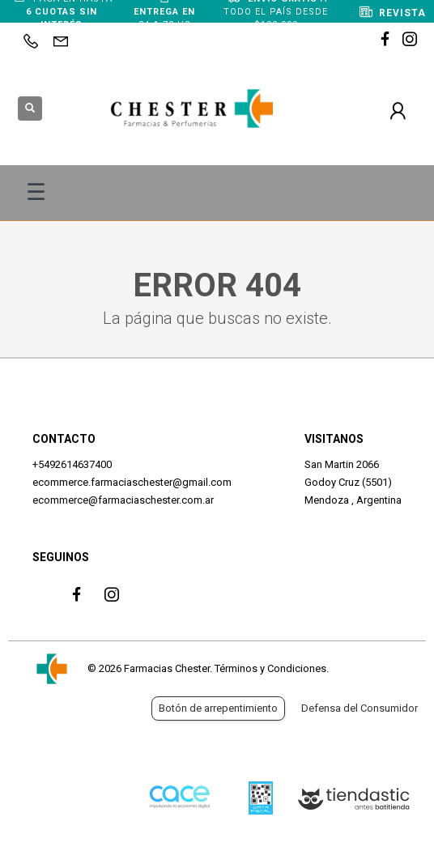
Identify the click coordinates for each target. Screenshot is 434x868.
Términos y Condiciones (270, 668)
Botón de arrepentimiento (218, 708)
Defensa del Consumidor (360, 708)
